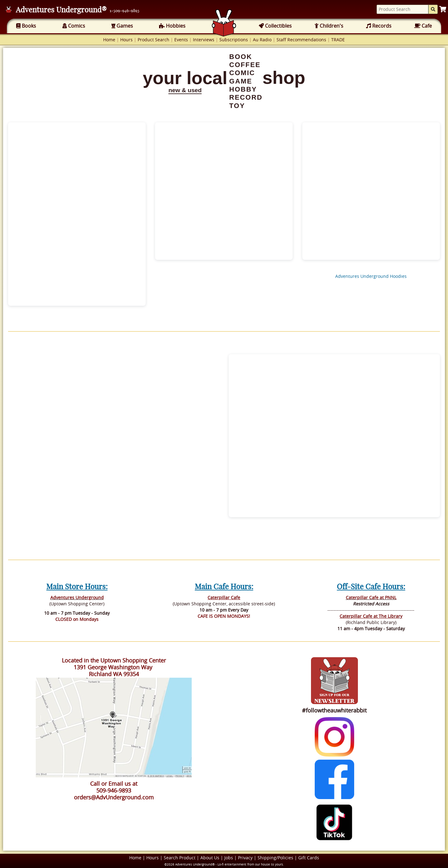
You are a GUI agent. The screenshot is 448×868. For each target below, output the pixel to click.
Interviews (204, 40)
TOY (237, 106)
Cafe (423, 26)
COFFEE (245, 65)
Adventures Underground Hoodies (371, 276)
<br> (114, 440)
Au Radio (262, 40)
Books (26, 26)
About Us (210, 858)
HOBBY (243, 89)
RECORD (246, 97)
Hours (126, 40)
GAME (241, 81)
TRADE (338, 40)
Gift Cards (309, 858)
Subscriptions (234, 40)
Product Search (153, 40)
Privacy (245, 858)
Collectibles (275, 26)
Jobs (229, 858)
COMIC (242, 73)
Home (109, 40)
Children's (329, 26)
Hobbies (172, 26)
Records (379, 26)
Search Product (180, 858)
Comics (74, 26)
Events (181, 40)
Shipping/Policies (275, 858)
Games (122, 26)
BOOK (241, 57)
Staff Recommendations (301, 40)
